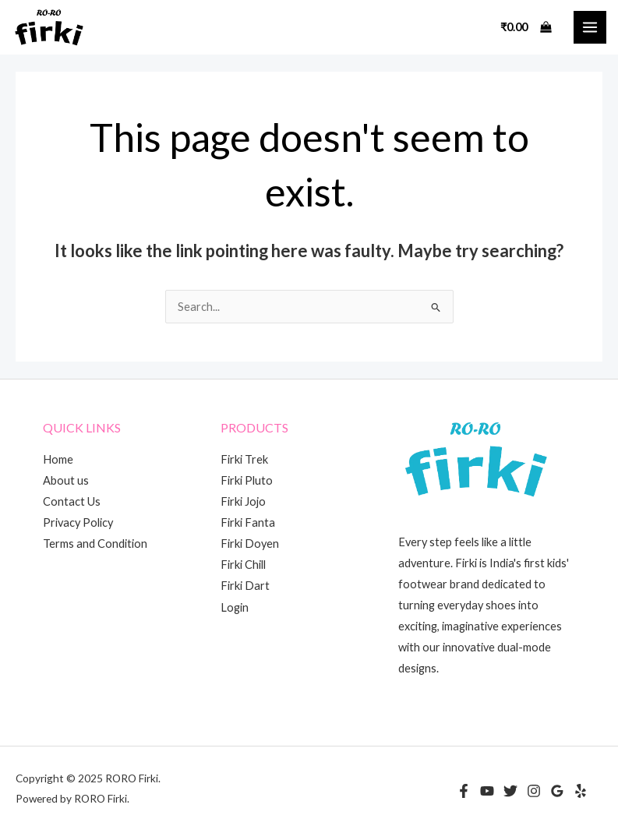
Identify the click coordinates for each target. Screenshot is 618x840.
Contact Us (72, 501)
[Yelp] (581, 791)
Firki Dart (245, 586)
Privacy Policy (78, 522)
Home (58, 459)
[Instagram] (534, 791)
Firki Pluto (247, 480)
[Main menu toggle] (590, 27)
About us (66, 480)
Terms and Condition (95, 544)
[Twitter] (510, 791)
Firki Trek (244, 459)
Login (235, 607)
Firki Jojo (243, 501)
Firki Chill (243, 565)
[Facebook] (464, 791)
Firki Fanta (248, 522)
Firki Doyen (250, 544)
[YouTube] (487, 791)
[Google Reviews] (557, 791)
